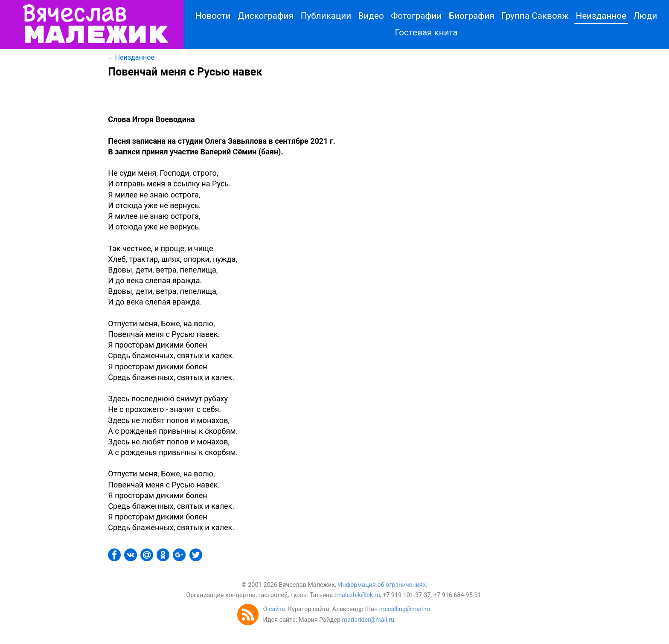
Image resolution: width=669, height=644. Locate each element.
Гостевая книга (426, 32)
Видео (371, 16)
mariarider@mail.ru (368, 620)
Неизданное (601, 16)
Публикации (326, 16)
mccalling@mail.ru (405, 609)
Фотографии (416, 16)
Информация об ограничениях (382, 585)
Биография (472, 16)
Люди (645, 16)
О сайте (274, 609)
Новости (213, 16)
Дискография (266, 16)
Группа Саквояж (535, 16)
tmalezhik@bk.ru (357, 595)
